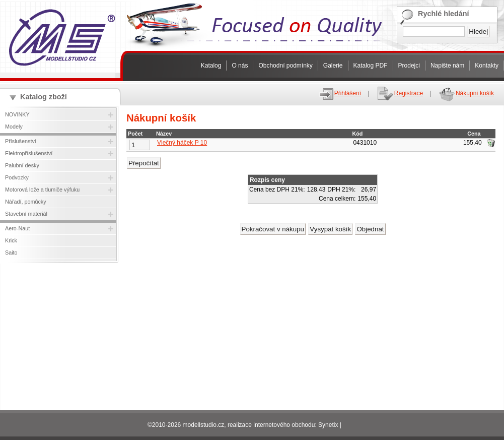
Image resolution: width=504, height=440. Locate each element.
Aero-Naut (17, 228)
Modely (14, 127)
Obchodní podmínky (285, 66)
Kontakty (487, 66)
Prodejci (409, 66)
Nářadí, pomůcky (26, 202)
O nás (240, 66)
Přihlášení (340, 93)
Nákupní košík (466, 93)
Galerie (333, 66)
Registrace (400, 93)
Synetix (328, 425)
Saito (11, 253)
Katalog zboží (44, 97)
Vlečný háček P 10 (182, 143)
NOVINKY (17, 114)
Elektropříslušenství (29, 153)
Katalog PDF (371, 66)
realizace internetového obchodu (271, 425)
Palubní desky (22, 165)
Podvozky (17, 177)
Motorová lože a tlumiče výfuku (42, 190)
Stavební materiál (26, 214)
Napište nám (447, 66)
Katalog (211, 66)
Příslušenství (21, 141)
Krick (11, 240)
